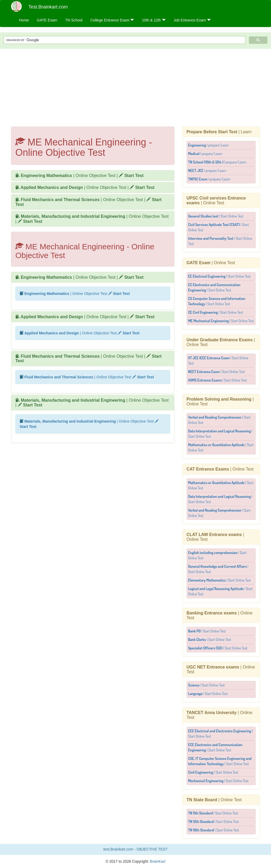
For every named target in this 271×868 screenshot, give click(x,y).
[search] (124, 40)
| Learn (219, 132)
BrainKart (157, 861)
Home (24, 20)
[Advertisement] (135, 87)
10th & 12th (154, 20)
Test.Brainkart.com (48, 7)
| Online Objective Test (65, 176)
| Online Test (216, 200)
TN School (74, 20)
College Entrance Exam (112, 20)
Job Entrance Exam (192, 20)
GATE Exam (47, 20)
